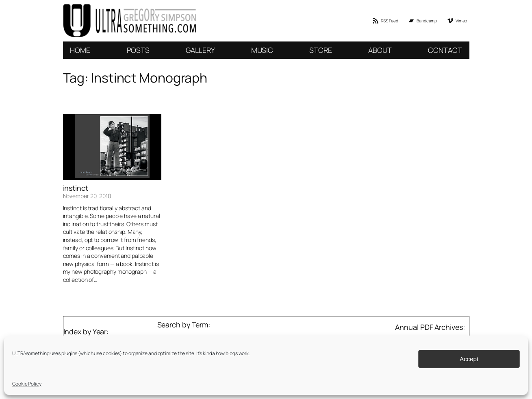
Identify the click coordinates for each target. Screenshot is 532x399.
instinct (76, 188)
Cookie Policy (27, 384)
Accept (469, 359)
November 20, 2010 (87, 196)
